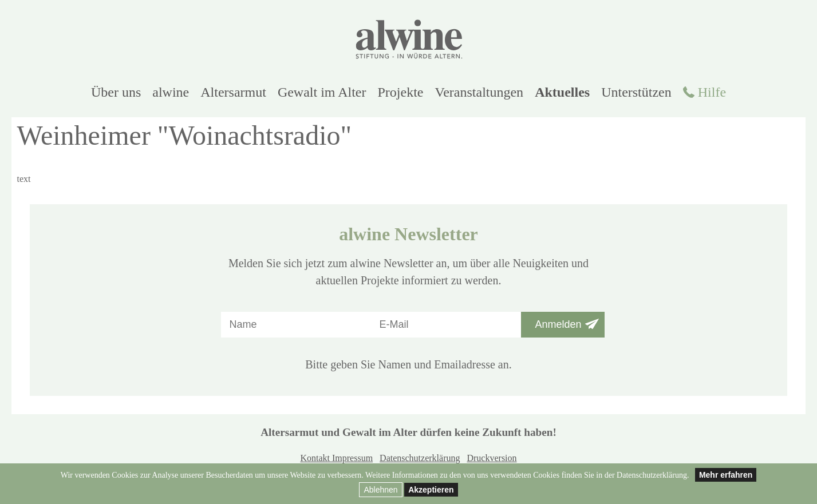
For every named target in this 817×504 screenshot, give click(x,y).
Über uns (116, 92)
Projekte (401, 92)
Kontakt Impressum (336, 458)
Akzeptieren (431, 490)
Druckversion (492, 458)
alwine (171, 92)
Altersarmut (233, 92)
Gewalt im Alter (322, 92)
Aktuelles (562, 92)
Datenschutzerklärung (420, 458)
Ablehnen (380, 490)
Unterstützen (636, 92)
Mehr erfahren (726, 475)
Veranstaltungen (479, 92)
